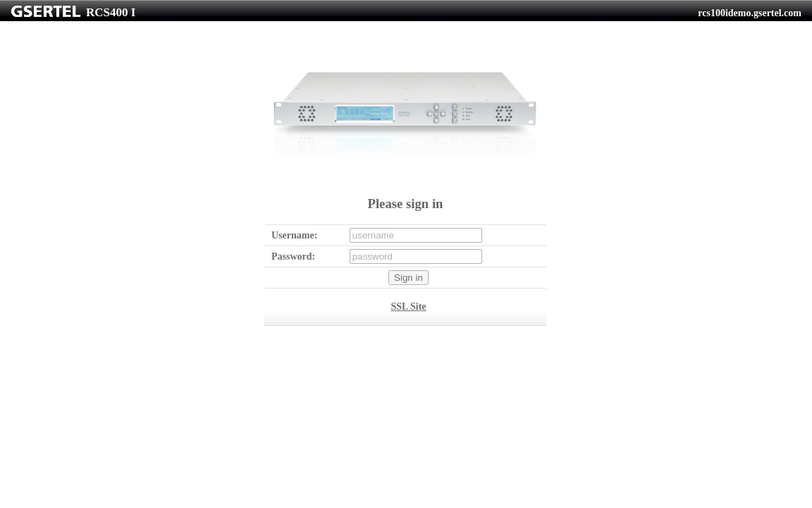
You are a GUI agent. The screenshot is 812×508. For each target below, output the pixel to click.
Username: (294, 235)
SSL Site (408, 307)
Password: (293, 256)
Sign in (408, 278)
